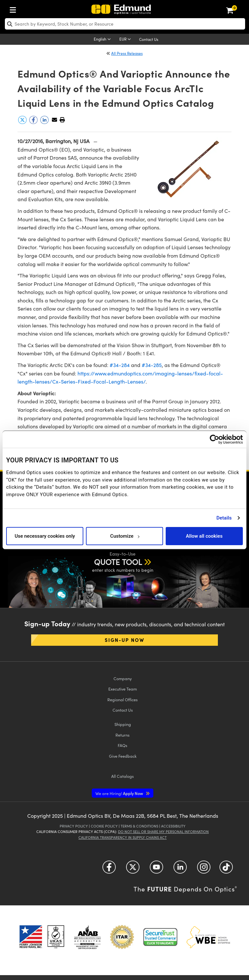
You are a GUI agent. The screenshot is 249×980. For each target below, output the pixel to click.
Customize (125, 536)
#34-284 (120, 365)
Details (224, 518)
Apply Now (120, 793)
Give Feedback (123, 756)
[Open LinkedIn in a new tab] (180, 869)
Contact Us (149, 39)
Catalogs (123, 776)
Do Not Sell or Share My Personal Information (163, 832)
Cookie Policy (104, 826)
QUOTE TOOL (118, 562)
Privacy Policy (74, 826)
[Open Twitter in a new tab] (133, 869)
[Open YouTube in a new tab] (156, 869)
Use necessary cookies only (45, 536)
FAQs (123, 745)
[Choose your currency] (126, 40)
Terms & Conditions (139, 826)
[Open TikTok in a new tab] (226, 869)
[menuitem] (15, 9)
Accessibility (173, 826)
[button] (62, 120)
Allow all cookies (204, 536)
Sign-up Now (125, 640)
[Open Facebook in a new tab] (109, 869)
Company (123, 678)
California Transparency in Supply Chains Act (123, 837)
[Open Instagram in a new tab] (204, 869)
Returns (123, 735)
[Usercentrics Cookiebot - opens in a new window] (214, 439)
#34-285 (152, 365)
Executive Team (123, 689)
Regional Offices (123, 699)
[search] (125, 24)
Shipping (123, 724)
